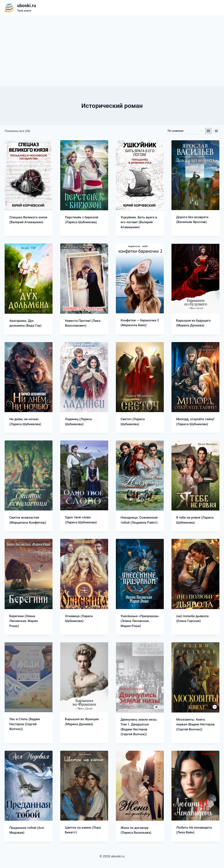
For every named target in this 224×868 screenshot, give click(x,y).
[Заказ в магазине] (185, 131)
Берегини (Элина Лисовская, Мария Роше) (24, 621)
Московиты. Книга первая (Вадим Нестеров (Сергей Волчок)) (196, 724)
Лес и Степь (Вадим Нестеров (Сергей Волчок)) (25, 724)
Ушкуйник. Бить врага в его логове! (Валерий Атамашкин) (139, 222)
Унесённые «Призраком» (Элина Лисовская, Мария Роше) (140, 621)
